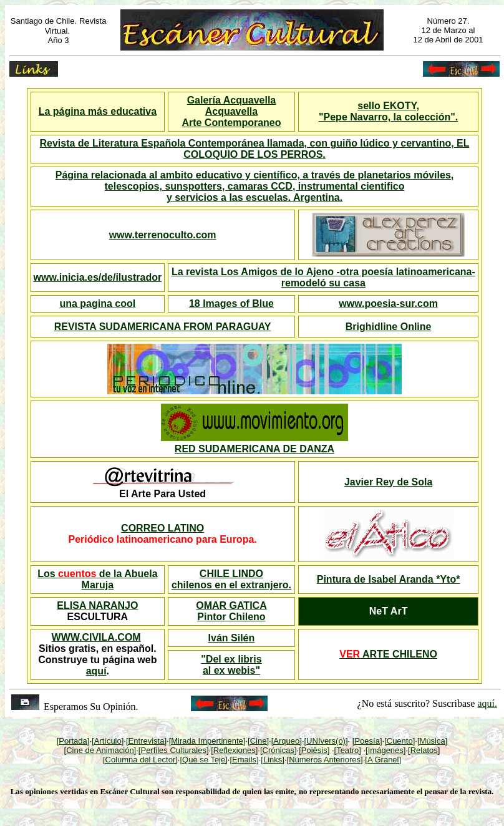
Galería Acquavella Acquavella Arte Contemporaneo (231, 111)
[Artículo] (108, 741)
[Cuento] (400, 741)
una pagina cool (97, 304)
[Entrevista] (146, 741)
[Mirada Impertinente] (207, 741)
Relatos (424, 750)
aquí (96, 671)
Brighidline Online (389, 327)
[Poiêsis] (314, 750)
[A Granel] (383, 760)
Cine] (259, 741)
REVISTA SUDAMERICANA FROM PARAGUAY (163, 327)
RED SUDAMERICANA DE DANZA (254, 449)
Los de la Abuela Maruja (97, 579)
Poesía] (368, 741)
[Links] (273, 760)
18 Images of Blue (231, 304)
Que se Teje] (205, 760)
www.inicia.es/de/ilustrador (98, 277)
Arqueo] (288, 741)
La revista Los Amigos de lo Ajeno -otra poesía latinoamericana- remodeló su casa (323, 277)
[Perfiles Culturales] (174, 750)
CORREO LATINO (162, 528)
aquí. (487, 703)
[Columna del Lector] (140, 760)
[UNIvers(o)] (326, 741)
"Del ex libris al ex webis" (231, 665)
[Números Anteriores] (325, 760)
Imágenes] (387, 750)
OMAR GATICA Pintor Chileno (231, 611)
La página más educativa (98, 111)
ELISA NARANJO (97, 605)
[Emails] (244, 760)
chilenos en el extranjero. (231, 585)
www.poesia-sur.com (388, 304)
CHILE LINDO (231, 574)
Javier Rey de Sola (388, 482)
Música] (434, 741)
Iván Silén (232, 638)
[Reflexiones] (234, 750)
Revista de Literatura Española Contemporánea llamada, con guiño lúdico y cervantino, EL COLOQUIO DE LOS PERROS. (254, 149)
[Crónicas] (279, 750)
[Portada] (73, 741)
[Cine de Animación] (100, 750)
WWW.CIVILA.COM (96, 637)
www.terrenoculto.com (163, 235)
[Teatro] (348, 750)
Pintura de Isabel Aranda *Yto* (389, 579)
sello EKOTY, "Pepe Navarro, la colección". (388, 111)
